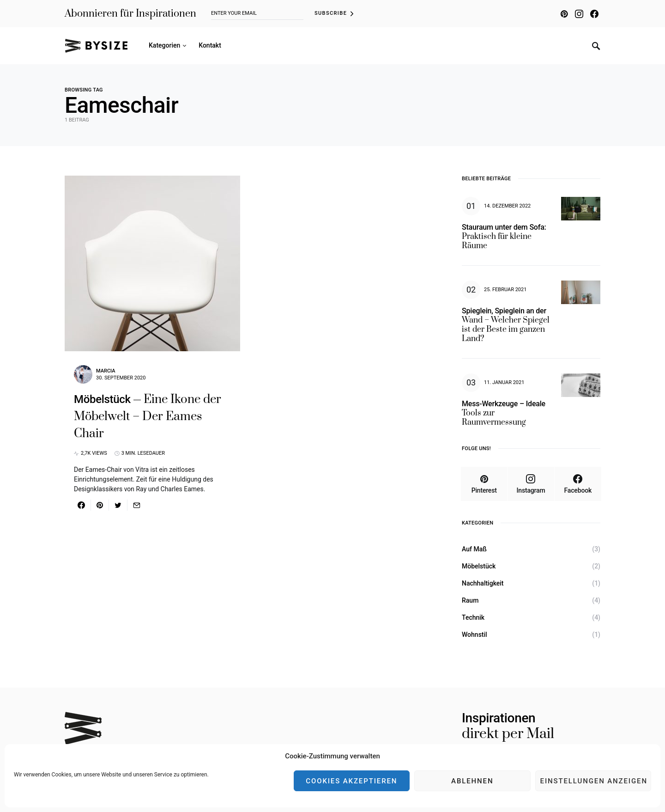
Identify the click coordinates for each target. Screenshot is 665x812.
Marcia (106, 371)
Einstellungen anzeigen (594, 781)
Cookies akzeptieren (351, 781)
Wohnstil (475, 635)
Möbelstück (479, 566)
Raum (470, 600)
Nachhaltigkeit (483, 583)
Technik (473, 617)
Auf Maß (474, 549)
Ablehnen (472, 781)
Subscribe (331, 13)
